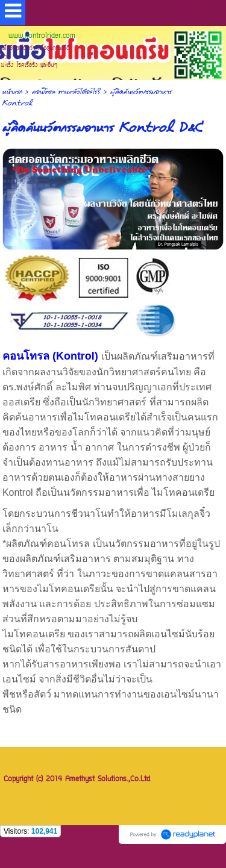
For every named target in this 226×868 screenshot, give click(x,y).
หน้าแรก (12, 92)
